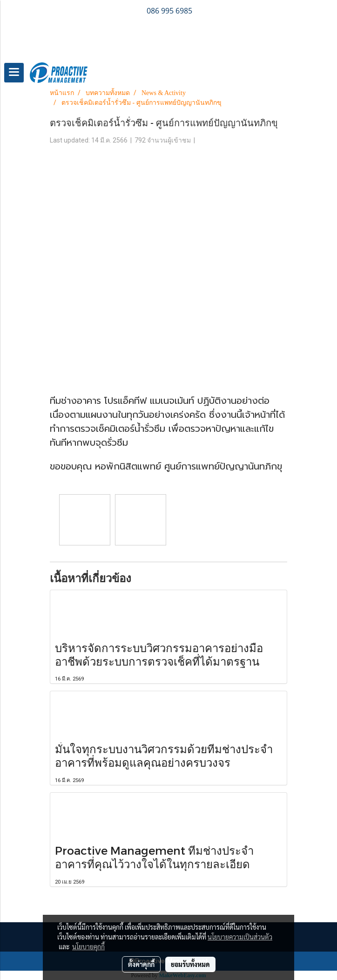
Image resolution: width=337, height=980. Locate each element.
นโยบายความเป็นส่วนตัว (240, 937)
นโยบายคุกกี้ (88, 946)
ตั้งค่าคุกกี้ (141, 964)
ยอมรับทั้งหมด (190, 964)
